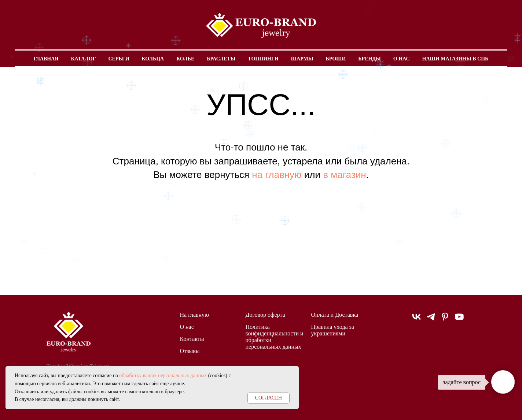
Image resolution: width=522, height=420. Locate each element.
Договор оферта (265, 315)
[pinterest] (445, 320)
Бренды (369, 59)
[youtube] (459, 320)
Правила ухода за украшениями (333, 330)
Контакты (192, 339)
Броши (336, 59)
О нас (402, 59)
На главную (195, 315)
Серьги (119, 59)
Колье (185, 59)
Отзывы (190, 351)
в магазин (344, 175)
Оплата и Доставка (335, 315)
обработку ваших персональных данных (163, 376)
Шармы (302, 59)
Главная (46, 59)
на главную (277, 175)
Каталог (83, 59)
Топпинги (263, 59)
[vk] (416, 320)
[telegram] (431, 320)
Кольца (153, 59)
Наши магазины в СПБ (455, 59)
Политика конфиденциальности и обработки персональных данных (275, 337)
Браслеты (221, 59)
